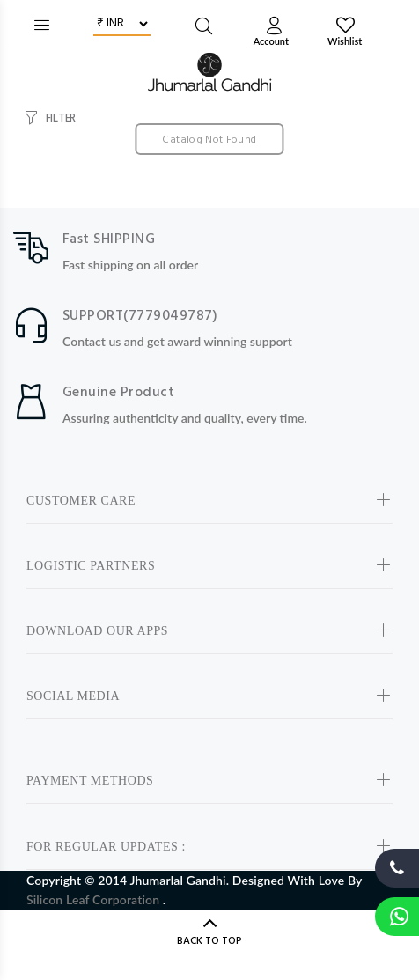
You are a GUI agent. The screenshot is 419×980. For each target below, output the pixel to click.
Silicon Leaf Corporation (95, 899)
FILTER (61, 118)
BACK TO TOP (209, 941)
